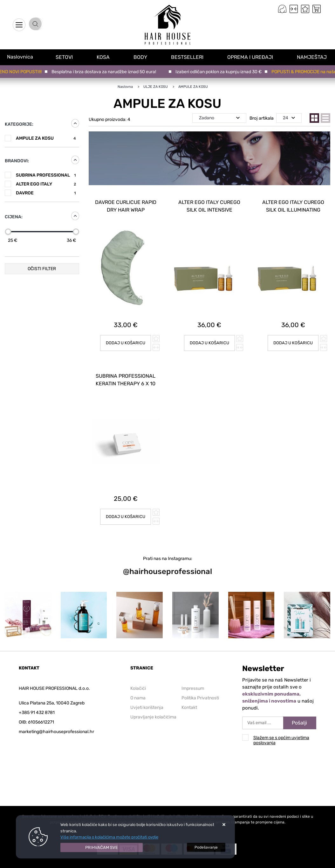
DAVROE (46, 193)
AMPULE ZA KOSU (46, 138)
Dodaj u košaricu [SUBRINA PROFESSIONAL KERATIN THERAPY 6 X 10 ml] (126, 506)
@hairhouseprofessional (167, 561)
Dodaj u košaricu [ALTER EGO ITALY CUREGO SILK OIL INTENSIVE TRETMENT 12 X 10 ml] (209, 338)
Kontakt (189, 697)
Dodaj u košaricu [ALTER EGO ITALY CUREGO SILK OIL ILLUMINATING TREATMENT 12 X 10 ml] (293, 338)
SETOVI (65, 57)
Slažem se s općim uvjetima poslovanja (281, 729)
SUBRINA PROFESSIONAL (46, 175)
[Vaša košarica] (317, 9)
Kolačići (138, 678)
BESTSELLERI (188, 57)
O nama (138, 687)
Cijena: (14, 217)
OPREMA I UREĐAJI (251, 57)
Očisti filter (42, 269)
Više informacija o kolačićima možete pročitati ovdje (109, 837)
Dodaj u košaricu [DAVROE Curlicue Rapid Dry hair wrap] (126, 338)
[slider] (8, 232)
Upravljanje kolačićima (153, 706)
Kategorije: (19, 124)
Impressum (193, 678)
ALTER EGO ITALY (46, 184)
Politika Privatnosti (200, 687)
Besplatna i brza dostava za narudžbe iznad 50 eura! (107, 72)
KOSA (104, 57)
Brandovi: (17, 161)
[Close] (102, 848)
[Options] (206, 847)
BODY (142, 57)
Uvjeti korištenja (147, 697)
